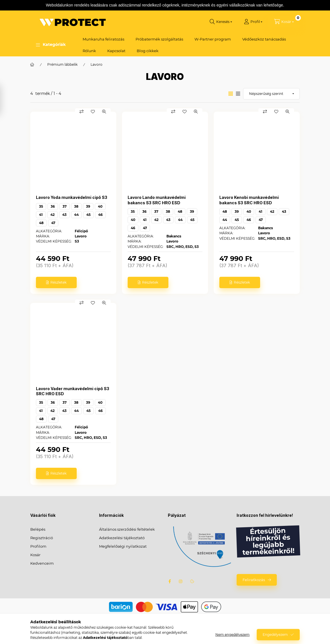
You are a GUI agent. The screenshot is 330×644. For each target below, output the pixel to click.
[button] (51, 45)
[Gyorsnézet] (104, 112)
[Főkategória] (32, 65)
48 (41, 223)
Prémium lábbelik (62, 64)
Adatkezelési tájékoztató (122, 538)
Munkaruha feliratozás (103, 39)
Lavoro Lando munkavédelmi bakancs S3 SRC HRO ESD (157, 200)
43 (64, 215)
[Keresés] (221, 22)
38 (76, 206)
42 (52, 215)
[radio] (238, 94)
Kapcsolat (116, 51)
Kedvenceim (42, 563)
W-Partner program (213, 39)
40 (100, 206)
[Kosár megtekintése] (284, 22)
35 (41, 206)
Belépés (38, 529)
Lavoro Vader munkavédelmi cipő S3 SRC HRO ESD (73, 391)
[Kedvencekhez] (93, 112)
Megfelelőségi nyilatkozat (123, 546)
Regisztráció (42, 538)
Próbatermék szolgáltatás (159, 39)
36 (53, 206)
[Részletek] (56, 282)
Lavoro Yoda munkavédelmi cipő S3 (72, 197)
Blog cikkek (148, 51)
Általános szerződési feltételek (127, 529)
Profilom (38, 546)
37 (65, 206)
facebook (170, 581)
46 (100, 215)
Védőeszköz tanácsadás (264, 39)
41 (41, 215)
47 (53, 223)
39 (88, 206)
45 (88, 215)
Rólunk (89, 51)
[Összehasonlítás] (82, 112)
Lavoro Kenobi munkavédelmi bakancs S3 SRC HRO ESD (249, 200)
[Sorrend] (271, 94)
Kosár (35, 555)
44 (76, 215)
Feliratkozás (254, 580)
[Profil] (253, 22)
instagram (181, 581)
